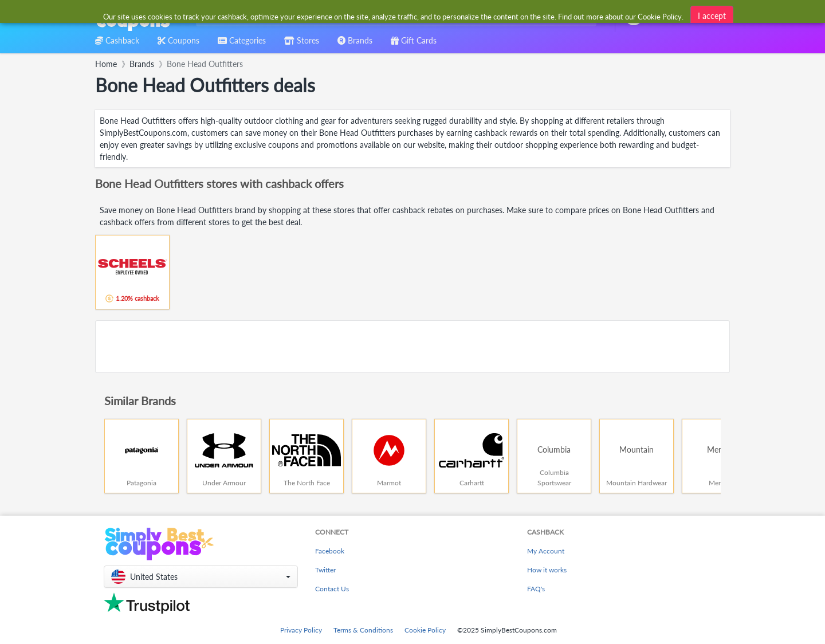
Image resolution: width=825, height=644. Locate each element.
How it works (547, 570)
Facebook (330, 551)
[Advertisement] (412, 347)
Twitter (325, 570)
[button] (201, 577)
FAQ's (536, 589)
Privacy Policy (301, 630)
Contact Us (332, 589)
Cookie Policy (425, 630)
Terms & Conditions (363, 630)
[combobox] (394, 16)
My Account (546, 551)
